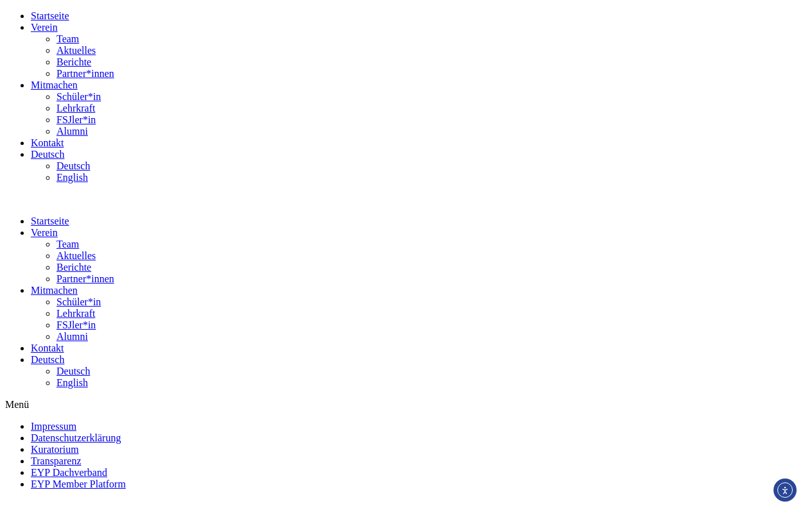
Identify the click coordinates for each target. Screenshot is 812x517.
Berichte (74, 62)
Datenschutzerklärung (76, 438)
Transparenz (56, 461)
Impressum (54, 426)
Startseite (50, 16)
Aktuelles (76, 50)
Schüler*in (79, 97)
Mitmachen (54, 85)
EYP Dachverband (69, 472)
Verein (44, 27)
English (72, 177)
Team (68, 39)
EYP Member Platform (78, 484)
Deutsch (48, 154)
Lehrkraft (76, 108)
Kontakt (48, 143)
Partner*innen (85, 73)
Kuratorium (55, 449)
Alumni (72, 131)
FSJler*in (76, 120)
